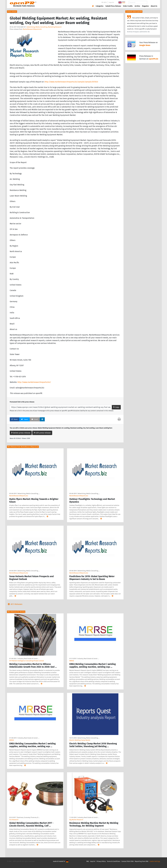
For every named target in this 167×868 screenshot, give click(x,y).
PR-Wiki (104, 2)
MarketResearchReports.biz (32, 29)
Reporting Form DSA (141, 861)
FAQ (88, 861)
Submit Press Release (113, 6)
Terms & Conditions (114, 861)
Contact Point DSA (127, 861)
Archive (137, 6)
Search (152, 2)
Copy (116, 407)
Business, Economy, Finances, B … (28, 817)
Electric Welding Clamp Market (80, 740)
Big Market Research (76, 820)
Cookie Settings (155, 861)
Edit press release (42, 433)
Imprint (111, 2)
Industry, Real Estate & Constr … (28, 659)
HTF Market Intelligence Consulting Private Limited (27, 661)
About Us (154, 6)
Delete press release (21, 433)
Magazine (145, 6)
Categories (100, 6)
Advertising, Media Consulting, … (29, 494)
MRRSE (72, 661)
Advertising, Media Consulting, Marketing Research (44, 27)
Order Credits (128, 6)
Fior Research (14, 820)
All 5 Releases (15, 604)
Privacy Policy (101, 861)
